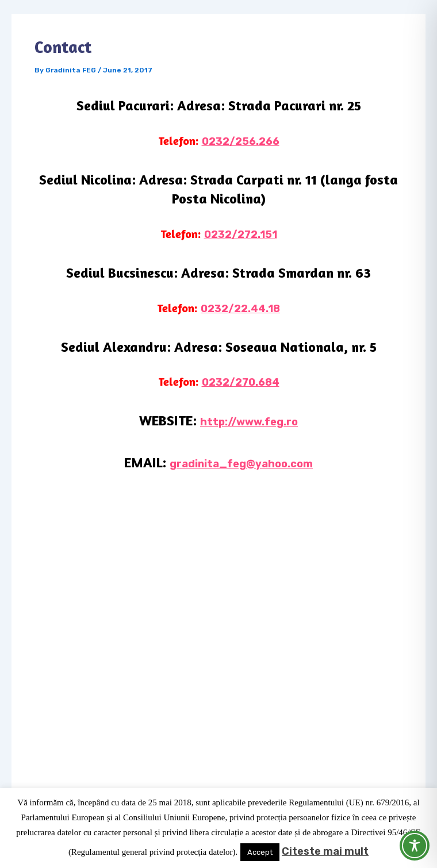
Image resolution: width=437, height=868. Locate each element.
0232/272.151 (241, 235)
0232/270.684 (241, 382)
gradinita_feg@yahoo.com (241, 464)
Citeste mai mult (325, 851)
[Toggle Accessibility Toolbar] (415, 846)
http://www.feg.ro (249, 422)
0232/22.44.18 (240, 309)
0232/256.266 (241, 141)
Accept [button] (260, 852)
